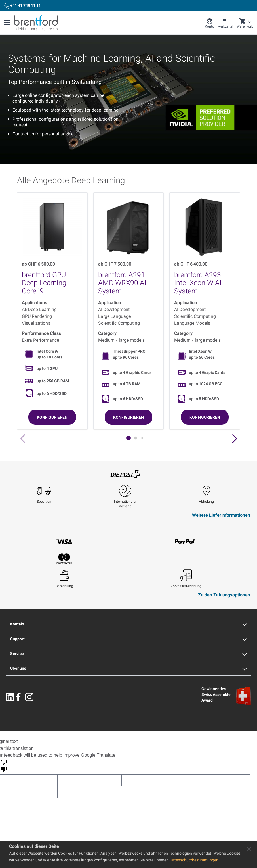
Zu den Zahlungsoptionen (224, 595)
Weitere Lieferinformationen (221, 515)
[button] (235, 439)
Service (128, 654)
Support (128, 639)
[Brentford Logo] (36, 23)
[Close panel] (249, 849)
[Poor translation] (4, 765)
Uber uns (128, 668)
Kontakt (128, 624)
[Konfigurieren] (52, 417)
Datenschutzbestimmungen (194, 860)
